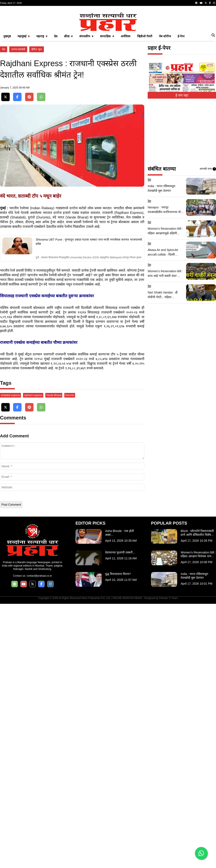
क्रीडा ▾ (68, 95)
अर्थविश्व (126, 95)
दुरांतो (31, 381)
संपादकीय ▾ (86, 95)
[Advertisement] (108, 39)
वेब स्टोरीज (165, 95)
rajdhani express (33, 659)
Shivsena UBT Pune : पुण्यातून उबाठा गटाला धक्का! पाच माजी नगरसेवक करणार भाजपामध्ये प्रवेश (89, 405)
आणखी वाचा (208, 228)
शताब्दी (4, 381)
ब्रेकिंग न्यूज (36, 108)
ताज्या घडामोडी (18, 108)
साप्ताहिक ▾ (107, 95)
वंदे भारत (58, 381)
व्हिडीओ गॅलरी (145, 95)
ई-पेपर (181, 95)
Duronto (70, 659)
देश (56, 95)
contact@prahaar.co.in (39, 840)
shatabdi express (10, 659)
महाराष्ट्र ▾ (42, 95)
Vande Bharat (54, 659)
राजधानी (108, 376)
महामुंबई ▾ (24, 95)
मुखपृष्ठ (7, 95)
